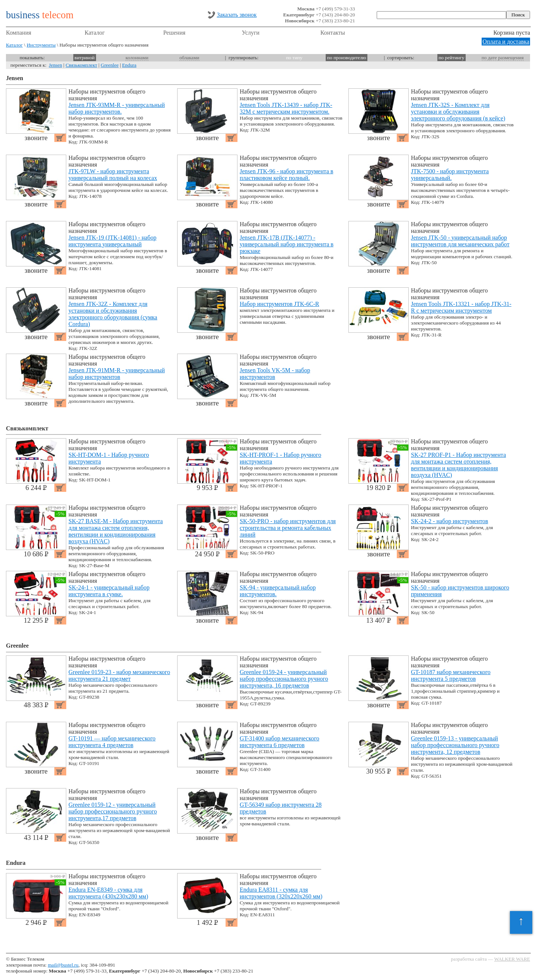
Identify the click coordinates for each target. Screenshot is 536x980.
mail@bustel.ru (63, 965)
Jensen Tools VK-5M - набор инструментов (275, 374)
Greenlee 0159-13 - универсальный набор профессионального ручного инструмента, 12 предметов (455, 745)
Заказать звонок (237, 15)
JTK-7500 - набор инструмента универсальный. (450, 175)
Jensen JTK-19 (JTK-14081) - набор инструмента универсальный (112, 241)
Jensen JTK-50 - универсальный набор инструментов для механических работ (460, 241)
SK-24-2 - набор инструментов (449, 521)
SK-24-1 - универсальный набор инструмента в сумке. (109, 591)
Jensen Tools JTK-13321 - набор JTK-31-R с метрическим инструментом (461, 307)
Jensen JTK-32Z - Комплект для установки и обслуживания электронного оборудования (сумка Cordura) (113, 314)
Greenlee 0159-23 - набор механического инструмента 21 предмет (119, 675)
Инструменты (41, 45)
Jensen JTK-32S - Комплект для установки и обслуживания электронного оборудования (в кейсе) (458, 112)
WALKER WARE (512, 959)
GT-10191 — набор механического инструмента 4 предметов (112, 742)
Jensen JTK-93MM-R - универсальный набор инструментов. (117, 108)
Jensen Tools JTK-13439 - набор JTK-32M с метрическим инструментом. (286, 108)
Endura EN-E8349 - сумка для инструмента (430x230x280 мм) (108, 893)
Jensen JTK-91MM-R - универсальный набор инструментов (117, 374)
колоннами (137, 58)
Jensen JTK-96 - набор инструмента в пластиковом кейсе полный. (286, 175)
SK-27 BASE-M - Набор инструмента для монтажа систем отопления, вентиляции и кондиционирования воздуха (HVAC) (116, 531)
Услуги (251, 33)
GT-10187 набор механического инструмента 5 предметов (451, 675)
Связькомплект (81, 65)
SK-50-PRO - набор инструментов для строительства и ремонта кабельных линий (288, 528)
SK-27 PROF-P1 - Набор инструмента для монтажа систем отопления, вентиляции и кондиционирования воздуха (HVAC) (458, 465)
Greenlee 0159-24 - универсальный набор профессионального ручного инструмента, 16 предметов (284, 679)
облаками (189, 58)
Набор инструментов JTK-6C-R (279, 304)
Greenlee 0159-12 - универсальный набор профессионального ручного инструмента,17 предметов (113, 811)
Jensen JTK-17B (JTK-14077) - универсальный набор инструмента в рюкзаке (287, 244)
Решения (174, 33)
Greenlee (110, 65)
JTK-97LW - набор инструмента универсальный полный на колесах (113, 175)
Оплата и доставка (506, 42)
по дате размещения (503, 58)
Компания (19, 33)
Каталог (95, 33)
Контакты (333, 33)
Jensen (55, 65)
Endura (129, 65)
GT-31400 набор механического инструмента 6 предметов (280, 742)
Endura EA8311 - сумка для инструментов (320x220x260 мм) (281, 893)
